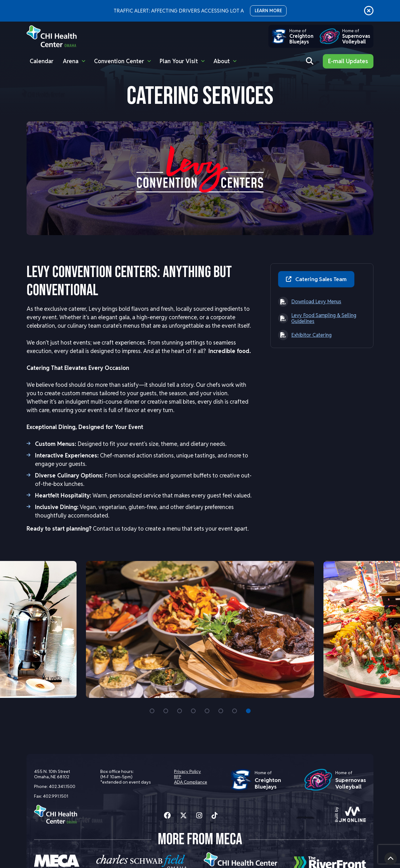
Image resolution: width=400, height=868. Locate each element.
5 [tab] (207, 711)
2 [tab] (166, 711)
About (222, 61)
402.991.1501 (55, 796)
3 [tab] (180, 711)
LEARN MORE (268, 11)
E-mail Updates (348, 61)
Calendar (42, 61)
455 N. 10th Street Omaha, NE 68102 (52, 774)
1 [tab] (152, 711)
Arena (71, 61)
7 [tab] (235, 711)
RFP (177, 777)
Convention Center (119, 61)
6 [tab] (221, 711)
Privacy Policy (187, 771)
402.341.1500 (62, 786)
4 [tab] (193, 711)
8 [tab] (248, 711)
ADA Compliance (190, 782)
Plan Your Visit (179, 61)
